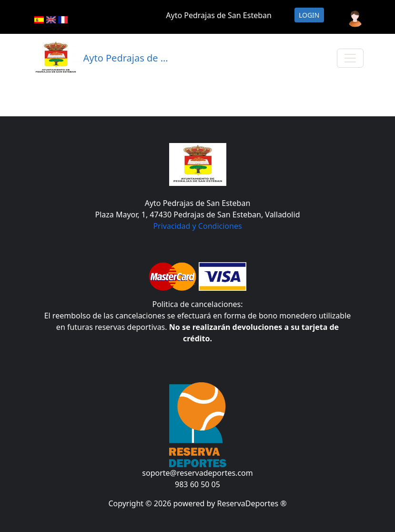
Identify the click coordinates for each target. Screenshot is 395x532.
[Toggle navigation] (350, 58)
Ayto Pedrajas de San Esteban (219, 15)
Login (309, 15)
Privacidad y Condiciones (197, 226)
